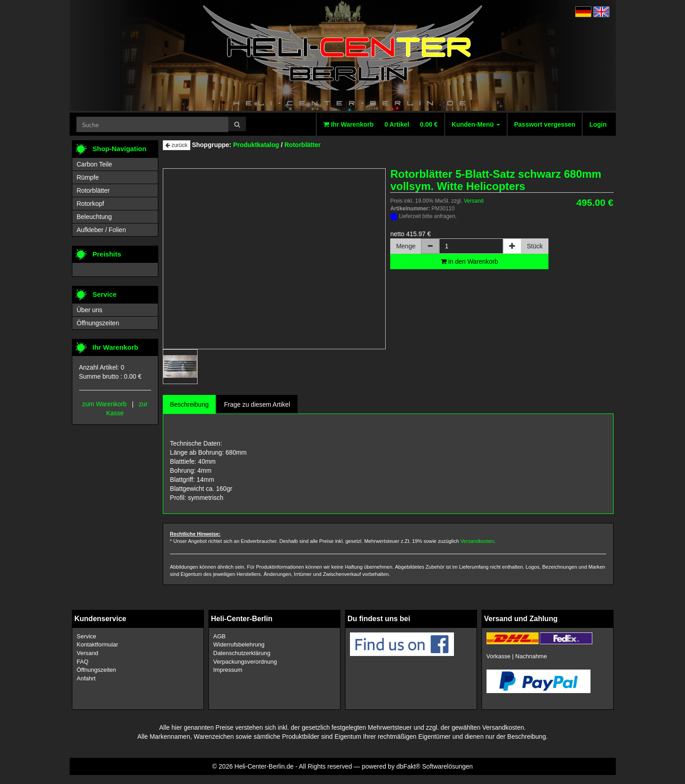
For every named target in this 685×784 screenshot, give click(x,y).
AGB (220, 636)
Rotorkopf (91, 204)
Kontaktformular (98, 644)
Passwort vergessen (545, 124)
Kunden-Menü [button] (476, 124)
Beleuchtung (94, 217)
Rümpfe (88, 177)
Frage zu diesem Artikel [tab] (257, 404)
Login (598, 124)
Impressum (228, 670)
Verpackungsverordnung (245, 662)
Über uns (90, 310)
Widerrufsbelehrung (239, 644)
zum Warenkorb (104, 404)
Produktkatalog (256, 145)
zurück (177, 145)
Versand (474, 201)
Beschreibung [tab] (189, 404)
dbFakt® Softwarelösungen (435, 766)
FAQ (83, 662)
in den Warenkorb (470, 261)
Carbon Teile (94, 164)
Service (87, 636)
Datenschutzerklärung (242, 653)
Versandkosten (477, 541)
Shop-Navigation (120, 149)
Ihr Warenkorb (380, 124)
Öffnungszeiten (98, 323)
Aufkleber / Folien (102, 230)
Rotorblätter (302, 145)
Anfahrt (86, 678)
